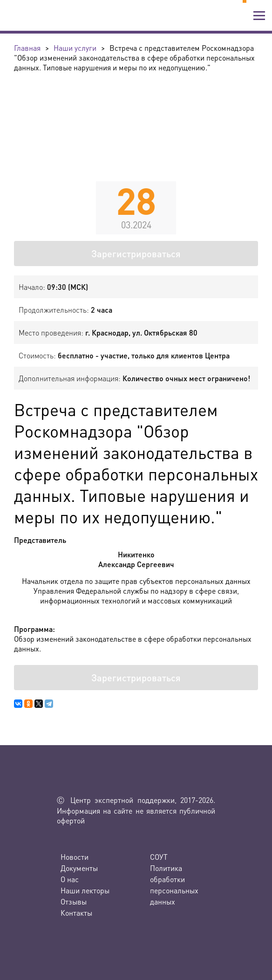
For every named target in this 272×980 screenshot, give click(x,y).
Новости (75, 857)
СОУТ (159, 857)
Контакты (76, 913)
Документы (79, 868)
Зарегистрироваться (136, 254)
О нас (70, 879)
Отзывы (74, 901)
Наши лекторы (85, 890)
